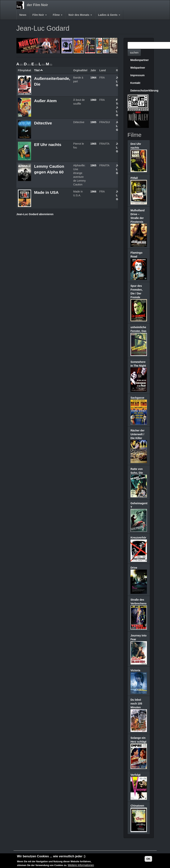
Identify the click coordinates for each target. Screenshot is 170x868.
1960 (93, 100)
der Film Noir (37, 5)
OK (148, 859)
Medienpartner (139, 60)
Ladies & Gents (109, 15)
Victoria (135, 670)
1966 (93, 192)
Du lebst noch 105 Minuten (136, 704)
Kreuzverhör (138, 538)
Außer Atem (45, 101)
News (23, 15)
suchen (134, 53)
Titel (39, 70)
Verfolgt (135, 775)
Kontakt (135, 83)
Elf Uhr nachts (48, 145)
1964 (93, 78)
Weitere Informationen (81, 865)
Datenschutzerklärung (140, 91)
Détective (43, 123)
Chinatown (137, 806)
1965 (93, 144)
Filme (58, 15)
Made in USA (46, 192)
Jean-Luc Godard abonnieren (35, 214)
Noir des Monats (80, 15)
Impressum (137, 75)
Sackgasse (137, 398)
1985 (93, 122)
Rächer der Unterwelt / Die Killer (137, 434)
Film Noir (40, 15)
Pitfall (134, 178)
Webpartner (138, 68)
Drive (134, 568)
